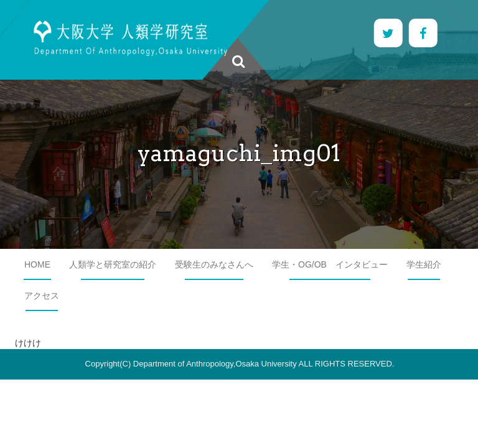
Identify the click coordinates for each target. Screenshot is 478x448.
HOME (37, 264)
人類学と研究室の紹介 (113, 264)
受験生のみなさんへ (214, 264)
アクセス (42, 296)
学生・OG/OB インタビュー (330, 264)
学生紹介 (424, 264)
